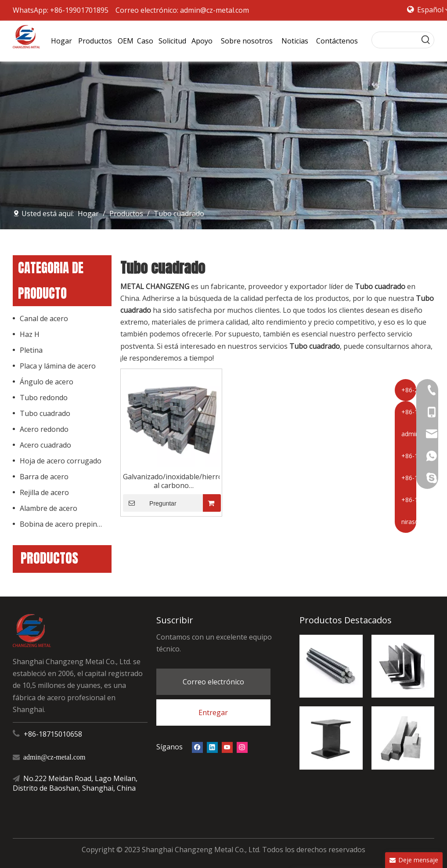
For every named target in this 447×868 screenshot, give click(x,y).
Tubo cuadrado (45, 413)
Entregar (213, 712)
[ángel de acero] (403, 666)
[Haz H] (331, 738)
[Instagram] (242, 747)
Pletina (31, 350)
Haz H (30, 334)
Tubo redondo (44, 398)
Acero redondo (44, 429)
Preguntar (150, 503)
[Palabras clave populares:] (426, 40)
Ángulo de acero (47, 382)
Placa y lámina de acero (58, 366)
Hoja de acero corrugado (61, 461)
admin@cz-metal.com (214, 10)
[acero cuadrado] (403, 738)
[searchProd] (395, 40)
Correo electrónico (213, 682)
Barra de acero (44, 477)
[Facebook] (197, 747)
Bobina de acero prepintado (66, 524)
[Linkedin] (212, 747)
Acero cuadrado (45, 445)
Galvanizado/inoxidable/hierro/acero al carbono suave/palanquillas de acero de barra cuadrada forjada (171, 481)
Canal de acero (44, 318)
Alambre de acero (49, 508)
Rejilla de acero (44, 492)
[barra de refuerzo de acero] (331, 666)
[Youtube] (227, 747)
